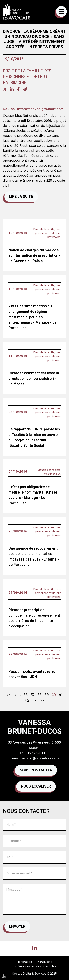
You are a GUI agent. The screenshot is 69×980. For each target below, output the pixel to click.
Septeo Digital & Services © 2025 (34, 974)
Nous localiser (36, 786)
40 (54, 695)
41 (61, 695)
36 (26, 695)
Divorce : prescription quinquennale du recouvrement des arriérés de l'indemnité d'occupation (34, 618)
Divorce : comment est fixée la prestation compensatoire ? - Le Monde (34, 379)
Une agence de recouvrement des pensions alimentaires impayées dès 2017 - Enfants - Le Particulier (34, 557)
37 (33, 695)
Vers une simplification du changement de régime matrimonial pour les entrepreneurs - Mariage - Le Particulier (32, 317)
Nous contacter (36, 770)
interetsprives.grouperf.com (40, 109)
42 (27, 700)
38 (40, 695)
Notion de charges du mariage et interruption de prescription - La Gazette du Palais (34, 256)
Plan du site (45, 962)
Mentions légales (29, 966)
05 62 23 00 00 (38, 753)
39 (47, 695)
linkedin (35, 948)
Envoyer (17, 926)
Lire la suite (21, 197)
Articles (51, 966)
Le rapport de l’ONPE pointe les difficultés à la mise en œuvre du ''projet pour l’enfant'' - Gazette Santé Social (34, 437)
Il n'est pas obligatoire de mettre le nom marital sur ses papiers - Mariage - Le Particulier (33, 495)
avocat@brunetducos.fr (41, 758)
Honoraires (24, 962)
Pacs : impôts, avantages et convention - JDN (32, 674)
